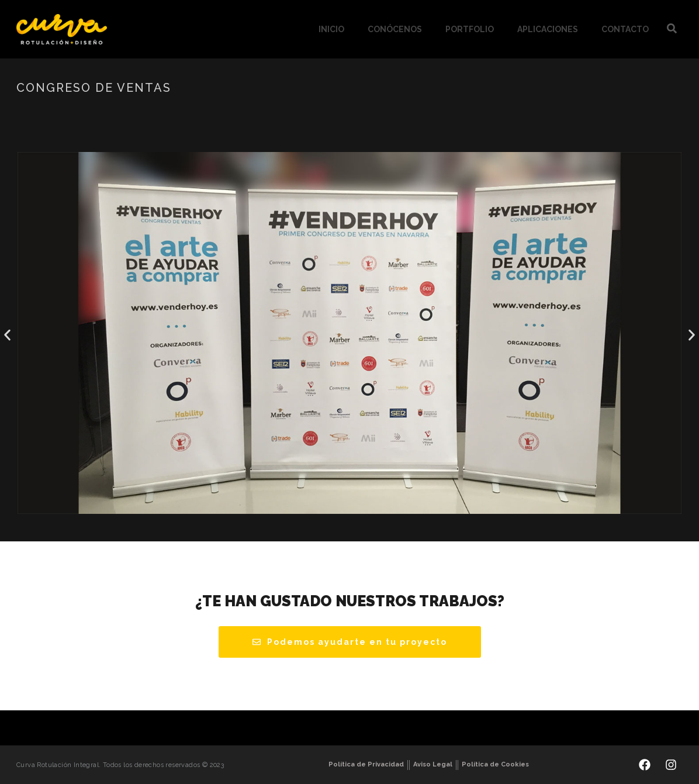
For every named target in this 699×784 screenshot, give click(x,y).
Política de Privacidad (366, 764)
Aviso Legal (433, 764)
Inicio (331, 29)
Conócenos (395, 29)
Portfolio (470, 29)
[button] (7, 335)
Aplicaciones (548, 29)
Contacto (625, 29)
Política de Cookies (495, 764)
